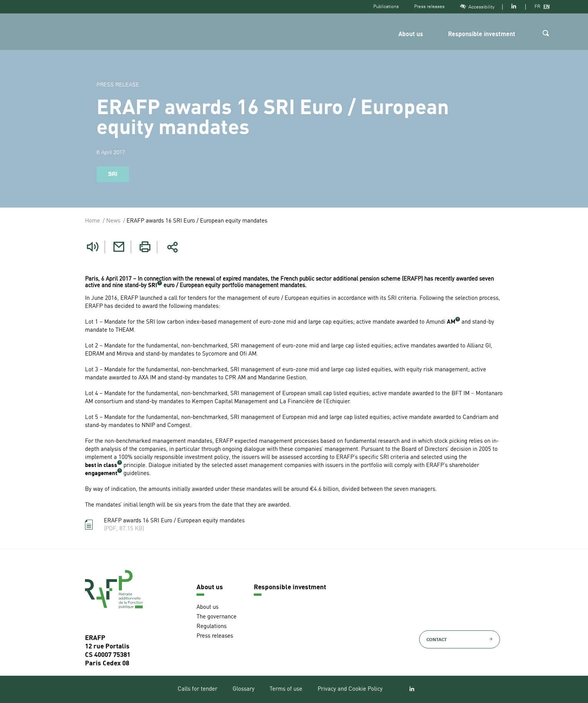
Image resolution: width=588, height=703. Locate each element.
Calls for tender (197, 689)
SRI (153, 286)
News (113, 221)
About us (411, 35)
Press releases (429, 7)
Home (92, 221)
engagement (101, 474)
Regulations (212, 626)
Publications (386, 7)
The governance (217, 617)
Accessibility (477, 7)
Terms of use (286, 689)
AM (451, 322)
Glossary (244, 689)
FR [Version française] (537, 7)
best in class (101, 466)
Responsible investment (482, 35)
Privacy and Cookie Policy (350, 689)
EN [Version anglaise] (546, 7)
